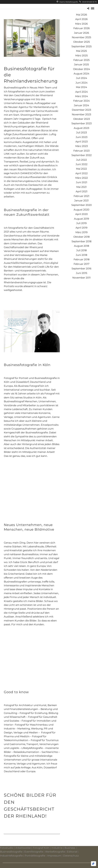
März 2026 (81, 24)
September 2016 (81, 269)
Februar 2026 (82, 28)
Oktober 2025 (82, 42)
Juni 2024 (82, 83)
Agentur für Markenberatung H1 (38, 107)
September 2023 (82, 123)
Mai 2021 (81, 187)
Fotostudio (7, 848)
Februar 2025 (81, 60)
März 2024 (82, 96)
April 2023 (82, 142)
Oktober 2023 (82, 119)
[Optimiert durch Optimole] (94, 864)
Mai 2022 (81, 169)
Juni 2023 (82, 137)
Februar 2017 (81, 264)
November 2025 (81, 37)
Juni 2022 (82, 164)
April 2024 (82, 92)
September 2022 (82, 155)
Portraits (9, 286)
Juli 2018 (81, 250)
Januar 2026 (82, 33)
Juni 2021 (82, 182)
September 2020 (82, 205)
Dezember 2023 (81, 110)
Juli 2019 (81, 223)
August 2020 (81, 210)
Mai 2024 (81, 87)
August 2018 (82, 246)
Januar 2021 (81, 201)
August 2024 (81, 74)
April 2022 (82, 173)
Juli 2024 (82, 78)
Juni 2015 (82, 273)
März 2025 (82, 56)
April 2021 (82, 191)
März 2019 (81, 232)
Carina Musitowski (47, 111)
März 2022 (82, 178)
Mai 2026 (82, 15)
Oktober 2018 (81, 237)
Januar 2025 (81, 64)
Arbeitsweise (23, 848)
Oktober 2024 (82, 69)
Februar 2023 (81, 151)
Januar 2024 (81, 105)
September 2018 (81, 241)
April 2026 (81, 19)
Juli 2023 (82, 133)
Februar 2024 (81, 101)
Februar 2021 (81, 196)
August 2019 (82, 219)
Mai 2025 (81, 51)
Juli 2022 (82, 160)
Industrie (57, 848)
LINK (7, 154)
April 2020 (82, 214)
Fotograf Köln (41, 848)
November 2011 (81, 278)
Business (70, 848)
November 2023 (81, 114)
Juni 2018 (81, 255)
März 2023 (82, 146)
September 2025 (82, 46)
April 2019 (81, 228)
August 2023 (81, 128)
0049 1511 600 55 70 (88, 2)
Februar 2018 (82, 259)
